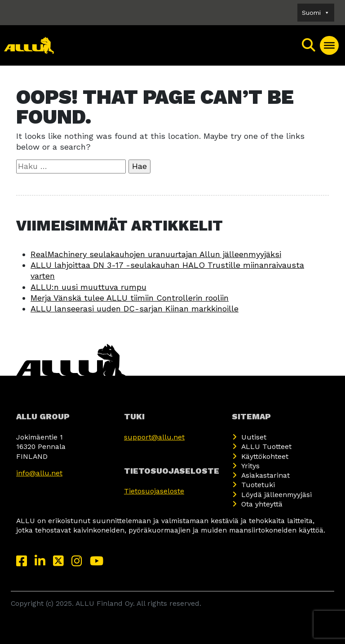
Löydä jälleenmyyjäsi (276, 495)
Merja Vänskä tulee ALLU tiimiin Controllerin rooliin (130, 298)
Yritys (250, 466)
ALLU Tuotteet (266, 446)
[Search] (309, 45)
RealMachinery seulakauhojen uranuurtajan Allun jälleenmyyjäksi (156, 254)
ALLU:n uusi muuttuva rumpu (88, 287)
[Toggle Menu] (329, 45)
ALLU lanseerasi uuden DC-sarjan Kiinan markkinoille (135, 309)
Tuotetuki (258, 485)
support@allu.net (154, 437)
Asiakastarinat (265, 475)
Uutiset (254, 437)
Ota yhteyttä (262, 504)
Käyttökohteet (265, 456)
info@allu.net (39, 473)
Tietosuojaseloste (154, 491)
